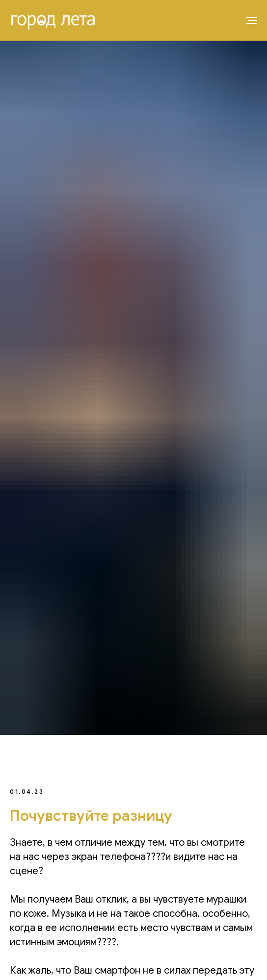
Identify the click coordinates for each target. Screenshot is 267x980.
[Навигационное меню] (252, 21)
